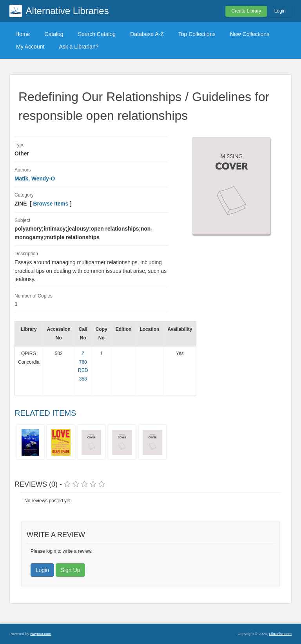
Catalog (54, 34)
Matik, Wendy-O (35, 179)
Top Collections (197, 34)
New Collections (250, 34)
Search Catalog (97, 34)
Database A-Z (147, 34)
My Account (30, 47)
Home (23, 34)
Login (280, 11)
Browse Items (51, 204)
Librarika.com (280, 634)
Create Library (246, 11)
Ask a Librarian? (79, 47)
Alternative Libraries (67, 11)
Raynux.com (41, 634)
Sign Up (71, 570)
